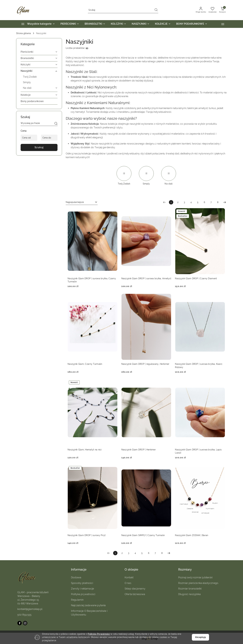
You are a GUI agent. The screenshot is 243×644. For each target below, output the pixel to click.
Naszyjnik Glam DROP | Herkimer (139, 450)
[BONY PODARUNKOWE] (192, 24)
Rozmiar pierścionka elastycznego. (198, 583)
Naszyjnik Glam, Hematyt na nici (85, 450)
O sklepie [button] (131, 570)
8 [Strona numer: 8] (218, 202)
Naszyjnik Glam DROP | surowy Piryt (87, 535)
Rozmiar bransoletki (190, 589)
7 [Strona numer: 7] (211, 202)
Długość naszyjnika (189, 594)
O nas (128, 583)
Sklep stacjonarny (135, 589)
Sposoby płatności (82, 583)
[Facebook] (20, 623)
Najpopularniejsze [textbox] (75, 202)
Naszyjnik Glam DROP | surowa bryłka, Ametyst (146, 278)
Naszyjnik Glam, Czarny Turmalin (85, 364)
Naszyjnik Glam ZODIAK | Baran (192, 535)
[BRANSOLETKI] (95, 24)
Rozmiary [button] (185, 570)
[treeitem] (39, 52)
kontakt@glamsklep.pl (30, 609)
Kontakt (129, 577)
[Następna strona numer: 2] (225, 202)
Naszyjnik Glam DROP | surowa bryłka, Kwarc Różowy (199, 366)
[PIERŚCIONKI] (70, 24)
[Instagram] (25, 623)
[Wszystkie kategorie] (37, 24)
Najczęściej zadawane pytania (88, 605)
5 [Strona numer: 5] (198, 202)
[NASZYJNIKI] (141, 24)
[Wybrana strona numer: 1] (171, 202)
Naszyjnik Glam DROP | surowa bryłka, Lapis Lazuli (198, 451)
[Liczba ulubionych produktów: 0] (213, 10)
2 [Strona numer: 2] (178, 202)
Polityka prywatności (83, 594)
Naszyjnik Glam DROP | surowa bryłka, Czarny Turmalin (92, 280)
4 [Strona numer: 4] (191, 202)
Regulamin (77, 600)
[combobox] (82, 202)
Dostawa (76, 577)
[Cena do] (49, 138)
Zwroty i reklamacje (82, 589)
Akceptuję (200, 637)
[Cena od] (29, 138)
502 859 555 (24, 615)
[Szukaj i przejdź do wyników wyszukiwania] (156, 10)
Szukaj (39, 147)
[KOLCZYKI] (118, 24)
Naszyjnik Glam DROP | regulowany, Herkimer (145, 364)
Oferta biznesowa (135, 594)
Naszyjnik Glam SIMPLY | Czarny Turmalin (143, 535)
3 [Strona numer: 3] (184, 202)
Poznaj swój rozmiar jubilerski (195, 577)
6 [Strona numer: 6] (204, 202)
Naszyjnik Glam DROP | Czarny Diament (196, 278)
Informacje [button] (79, 570)
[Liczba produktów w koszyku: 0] (222, 10)
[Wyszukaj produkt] (123, 10)
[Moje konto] (201, 10)
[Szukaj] (56, 124)
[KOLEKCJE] (163, 24)
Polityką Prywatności (99, 634)
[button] (223, 24)
